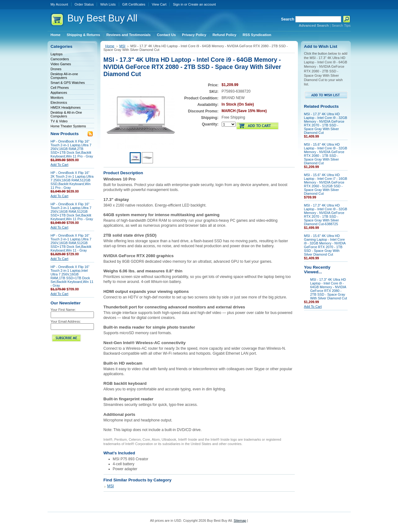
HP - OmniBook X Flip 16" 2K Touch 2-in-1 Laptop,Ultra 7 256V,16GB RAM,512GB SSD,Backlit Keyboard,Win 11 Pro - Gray (72, 180)
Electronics (59, 102)
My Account (59, 4)
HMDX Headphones (66, 107)
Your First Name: (63, 310)
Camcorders (60, 59)
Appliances (59, 93)
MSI (122, 46)
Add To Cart (60, 165)
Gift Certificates (134, 4)
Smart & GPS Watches (68, 83)
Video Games (61, 64)
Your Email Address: (66, 321)
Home (110, 46)
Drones (56, 69)
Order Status (84, 4)
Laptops (57, 54)
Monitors (57, 98)
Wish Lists (108, 4)
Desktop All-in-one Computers (64, 76)
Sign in (178, 4)
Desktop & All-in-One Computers (66, 114)
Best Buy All (102, 18)
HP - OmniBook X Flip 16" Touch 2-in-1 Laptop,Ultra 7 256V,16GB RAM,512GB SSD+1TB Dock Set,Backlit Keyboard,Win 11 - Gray (71, 243)
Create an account (202, 4)
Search (288, 19)
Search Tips (341, 25)
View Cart (159, 4)
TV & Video (59, 121)
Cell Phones (60, 88)
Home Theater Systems (68, 126)
